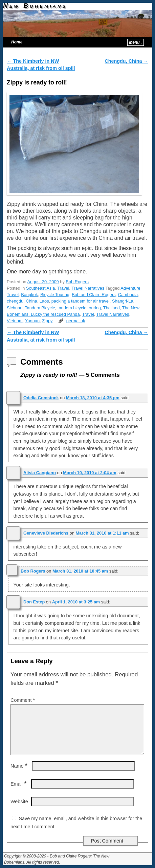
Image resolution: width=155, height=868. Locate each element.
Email (19, 784)
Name (20, 766)
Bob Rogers (77, 282)
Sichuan (15, 308)
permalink (76, 321)
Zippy (47, 321)
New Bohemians (35, 6)
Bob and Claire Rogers (94, 295)
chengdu (15, 301)
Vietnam (15, 321)
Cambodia (128, 295)
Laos (44, 301)
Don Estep (34, 602)
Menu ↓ (136, 42)
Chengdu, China (126, 61)
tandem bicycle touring (79, 308)
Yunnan (32, 321)
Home (17, 42)
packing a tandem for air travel (81, 301)
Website (19, 802)
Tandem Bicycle (40, 308)
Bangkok (29, 295)
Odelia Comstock (41, 398)
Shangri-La (123, 301)
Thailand (112, 308)
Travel (63, 288)
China (31, 301)
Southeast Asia (40, 288)
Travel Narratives (88, 288)
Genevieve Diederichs (46, 533)
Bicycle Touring (55, 295)
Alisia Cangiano (40, 473)
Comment (23, 700)
